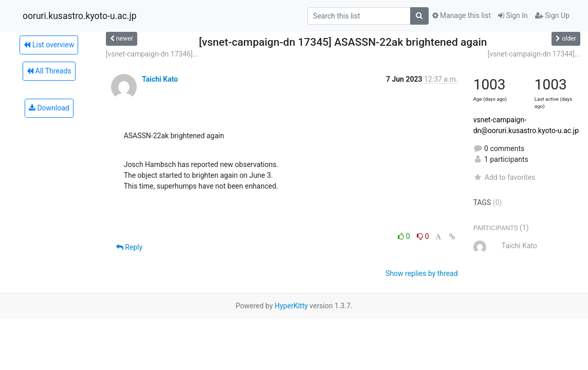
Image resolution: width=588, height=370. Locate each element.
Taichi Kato (160, 79)
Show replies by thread (422, 273)
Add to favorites (504, 177)
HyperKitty (291, 306)
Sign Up (552, 15)
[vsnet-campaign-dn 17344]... (534, 54)
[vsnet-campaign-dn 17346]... (152, 54)
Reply (129, 247)
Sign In (513, 15)
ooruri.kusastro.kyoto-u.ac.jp (79, 16)
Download (49, 108)
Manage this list (462, 15)
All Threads (49, 71)
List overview (49, 45)
